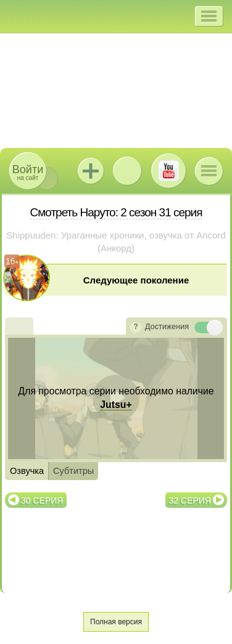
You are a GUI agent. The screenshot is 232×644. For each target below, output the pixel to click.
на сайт (28, 172)
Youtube (168, 171)
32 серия (190, 500)
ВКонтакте (127, 171)
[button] (209, 16)
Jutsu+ (91, 171)
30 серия (42, 500)
